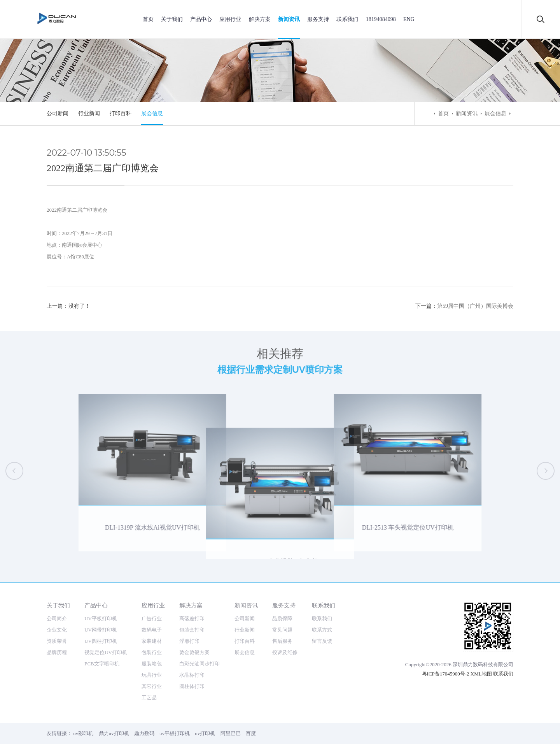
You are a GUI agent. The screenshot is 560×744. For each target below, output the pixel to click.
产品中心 (201, 19)
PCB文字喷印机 (102, 664)
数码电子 (152, 630)
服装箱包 (152, 664)
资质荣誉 (57, 641)
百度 (251, 733)
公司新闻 (58, 113)
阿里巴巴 (231, 733)
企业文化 (57, 630)
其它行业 (152, 686)
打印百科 (121, 113)
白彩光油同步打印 (199, 664)
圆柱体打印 (192, 686)
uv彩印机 (83, 733)
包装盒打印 (192, 630)
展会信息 (152, 113)
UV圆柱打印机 (101, 641)
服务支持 (318, 19)
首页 (148, 19)
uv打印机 (205, 733)
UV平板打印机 (101, 619)
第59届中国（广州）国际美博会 (475, 306)
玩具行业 (152, 675)
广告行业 (152, 619)
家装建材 (152, 641)
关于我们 (172, 19)
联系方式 (322, 630)
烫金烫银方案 (194, 652)
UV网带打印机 (101, 630)
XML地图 (481, 674)
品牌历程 (57, 652)
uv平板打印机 (175, 733)
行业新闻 (89, 113)
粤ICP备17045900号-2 (446, 674)
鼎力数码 (144, 733)
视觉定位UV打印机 (106, 652)
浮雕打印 (189, 641)
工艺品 (149, 697)
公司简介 (57, 619)
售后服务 (282, 641)
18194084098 (381, 19)
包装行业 (152, 652)
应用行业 (230, 19)
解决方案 (260, 19)
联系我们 (347, 19)
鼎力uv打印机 (114, 733)
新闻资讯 (289, 19)
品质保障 (282, 619)
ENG (409, 19)
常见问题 (282, 630)
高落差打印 (192, 619)
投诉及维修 (285, 652)
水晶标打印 (192, 675)
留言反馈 (322, 641)
